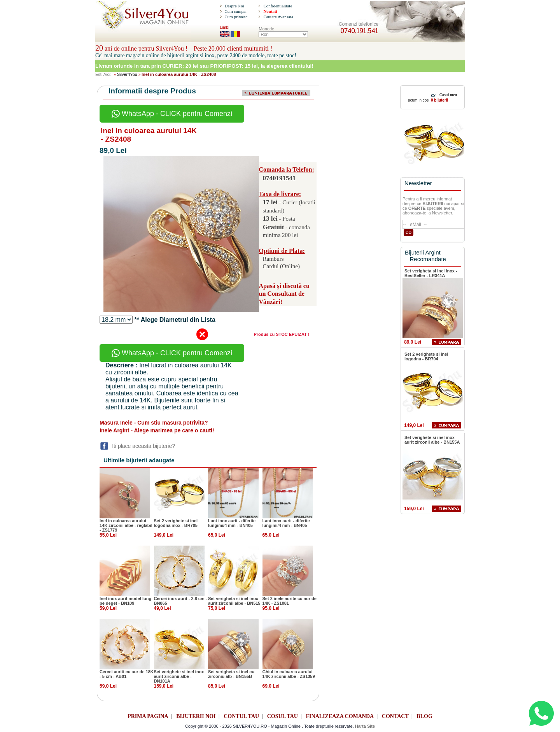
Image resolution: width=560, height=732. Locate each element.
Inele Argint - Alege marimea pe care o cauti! (157, 430)
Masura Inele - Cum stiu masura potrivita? (154, 423)
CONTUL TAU (241, 716)
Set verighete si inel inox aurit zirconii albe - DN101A (179, 676)
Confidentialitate (278, 6)
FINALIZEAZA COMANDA (340, 716)
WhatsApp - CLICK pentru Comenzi (172, 114)
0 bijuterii (439, 100)
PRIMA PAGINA (148, 716)
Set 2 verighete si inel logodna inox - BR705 (176, 523)
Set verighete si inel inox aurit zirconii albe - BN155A (432, 440)
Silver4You (127, 74)
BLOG (424, 716)
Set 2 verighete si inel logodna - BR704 (426, 356)
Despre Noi (234, 6)
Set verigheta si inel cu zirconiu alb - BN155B (231, 674)
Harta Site (365, 726)
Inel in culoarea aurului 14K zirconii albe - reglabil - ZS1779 (126, 525)
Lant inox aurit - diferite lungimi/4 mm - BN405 (232, 523)
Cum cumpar (235, 11)
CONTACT (395, 716)
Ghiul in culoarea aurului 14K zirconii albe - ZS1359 (289, 674)
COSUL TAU (283, 716)
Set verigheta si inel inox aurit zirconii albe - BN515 (234, 601)
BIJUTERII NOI (196, 716)
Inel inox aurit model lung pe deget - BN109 (125, 601)
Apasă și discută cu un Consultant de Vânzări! (284, 294)
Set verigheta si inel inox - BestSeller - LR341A (431, 273)
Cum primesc (236, 17)
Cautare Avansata (278, 17)
